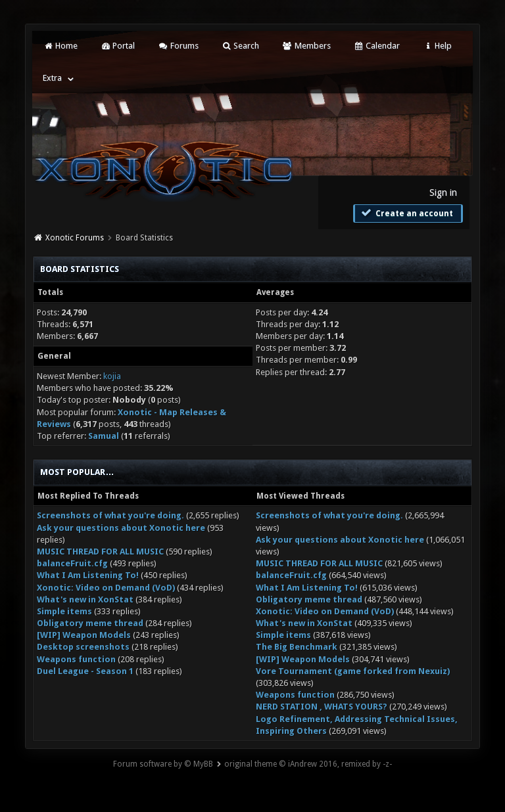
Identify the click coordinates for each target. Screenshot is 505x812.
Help (437, 46)
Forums (178, 46)
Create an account (406, 213)
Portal (118, 46)
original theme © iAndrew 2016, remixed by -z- (308, 764)
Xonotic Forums (75, 238)
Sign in (443, 192)
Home (60, 46)
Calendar (377, 46)
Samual (104, 436)
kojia (112, 376)
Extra (52, 78)
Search (240, 46)
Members (306, 46)
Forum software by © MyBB (163, 764)
